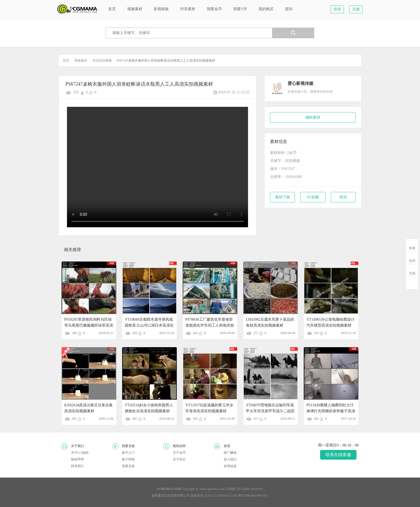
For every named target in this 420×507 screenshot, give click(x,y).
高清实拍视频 (102, 60)
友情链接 (230, 466)
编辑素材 (313, 117)
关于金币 (179, 453)
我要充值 (128, 466)
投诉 (343, 197)
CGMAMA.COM (226, 495)
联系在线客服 (338, 455)
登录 (337, 9)
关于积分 (179, 459)
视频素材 (81, 60)
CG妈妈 (230, 489)
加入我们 (230, 459)
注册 (356, 9)
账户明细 (128, 459)
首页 (66, 60)
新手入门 (128, 453)
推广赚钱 (230, 453)
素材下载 (283, 197)
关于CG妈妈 (80, 453)
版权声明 (77, 459)
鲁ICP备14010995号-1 (254, 495)
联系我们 (77, 466)
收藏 (313, 197)
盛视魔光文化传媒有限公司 (171, 495)
